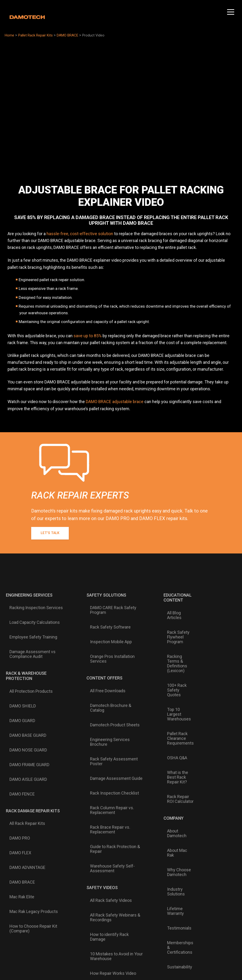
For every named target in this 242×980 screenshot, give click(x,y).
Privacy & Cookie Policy (185, 941)
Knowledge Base (214, 701)
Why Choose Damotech (171, 753)
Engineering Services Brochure (114, 683)
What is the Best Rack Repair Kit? (175, 699)
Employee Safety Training (30, 620)
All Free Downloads (102, 660)
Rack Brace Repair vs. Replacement (105, 732)
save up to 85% (88, 336)
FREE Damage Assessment (211, 652)
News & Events (174, 811)
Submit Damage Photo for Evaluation (213, 667)
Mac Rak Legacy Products (30, 781)
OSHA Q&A (170, 689)
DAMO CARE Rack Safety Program (108, 607)
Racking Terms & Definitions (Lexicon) (175, 635)
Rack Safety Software (105, 617)
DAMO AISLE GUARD (25, 706)
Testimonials (172, 783)
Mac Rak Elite (18, 773)
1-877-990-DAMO (214, 605)
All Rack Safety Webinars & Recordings (110, 791)
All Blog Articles (174, 610)
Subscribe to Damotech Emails (193, 841)
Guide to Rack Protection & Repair (110, 745)
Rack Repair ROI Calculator (174, 711)
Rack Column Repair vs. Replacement (107, 720)
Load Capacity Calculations (31, 613)
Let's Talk (52, 533)
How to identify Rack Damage (112, 801)
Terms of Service (217, 941)
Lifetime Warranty (176, 776)
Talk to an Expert (213, 642)
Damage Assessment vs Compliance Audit (29, 630)
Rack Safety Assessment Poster (108, 692)
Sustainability (172, 803)
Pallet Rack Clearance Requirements (173, 677)
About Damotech (175, 736)
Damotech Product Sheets (109, 675)
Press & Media (173, 818)
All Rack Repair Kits (24, 736)
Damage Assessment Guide (111, 702)
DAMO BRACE (19, 766)
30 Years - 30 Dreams (210, 758)
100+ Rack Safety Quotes (176, 650)
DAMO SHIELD (19, 668)
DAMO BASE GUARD (24, 683)
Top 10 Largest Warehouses (173, 662)
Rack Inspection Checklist (109, 710)
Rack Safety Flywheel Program (176, 620)
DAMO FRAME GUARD (26, 698)
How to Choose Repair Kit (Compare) (30, 791)
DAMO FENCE (19, 713)
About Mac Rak (173, 743)
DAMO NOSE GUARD (25, 690)
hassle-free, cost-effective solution (80, 234)
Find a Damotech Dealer (213, 724)
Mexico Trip (209, 768)
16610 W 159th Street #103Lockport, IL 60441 (212, 620)
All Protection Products (28, 660)
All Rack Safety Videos (106, 782)
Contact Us (208, 634)
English (103, 879)
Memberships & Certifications (174, 793)
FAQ (201, 694)
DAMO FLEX (17, 751)
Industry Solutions (168, 766)
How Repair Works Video (108, 821)
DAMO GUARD (19, 675)
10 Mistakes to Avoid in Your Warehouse (111, 811)
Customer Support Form (211, 711)
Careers (205, 748)
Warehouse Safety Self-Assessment (107, 757)
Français (120, 879)
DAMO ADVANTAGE (24, 758)
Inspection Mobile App (106, 625)
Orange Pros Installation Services (107, 635)
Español (139, 879)
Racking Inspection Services (33, 605)
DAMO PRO (16, 743)
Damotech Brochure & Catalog (113, 667)
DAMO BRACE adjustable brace (115, 402)
